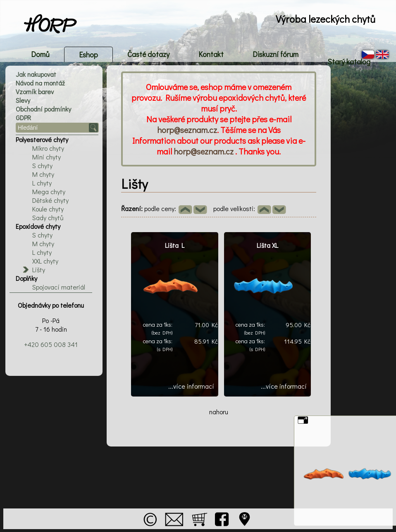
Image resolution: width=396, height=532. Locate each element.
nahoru (219, 412)
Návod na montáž (40, 83)
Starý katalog (349, 62)
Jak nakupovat (36, 74)
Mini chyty (47, 157)
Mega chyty (49, 191)
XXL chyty (45, 261)
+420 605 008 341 (51, 344)
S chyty (42, 165)
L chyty (42, 183)
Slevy (23, 100)
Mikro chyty (48, 148)
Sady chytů (48, 217)
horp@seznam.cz (187, 130)
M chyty (43, 174)
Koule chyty (48, 209)
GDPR (23, 118)
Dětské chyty (50, 200)
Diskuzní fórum (276, 54)
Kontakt (211, 54)
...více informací (191, 386)
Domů (40, 54)
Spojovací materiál (59, 287)
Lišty (39, 270)
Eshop (88, 55)
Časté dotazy (148, 54)
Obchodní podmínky (43, 109)
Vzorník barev (35, 91)
